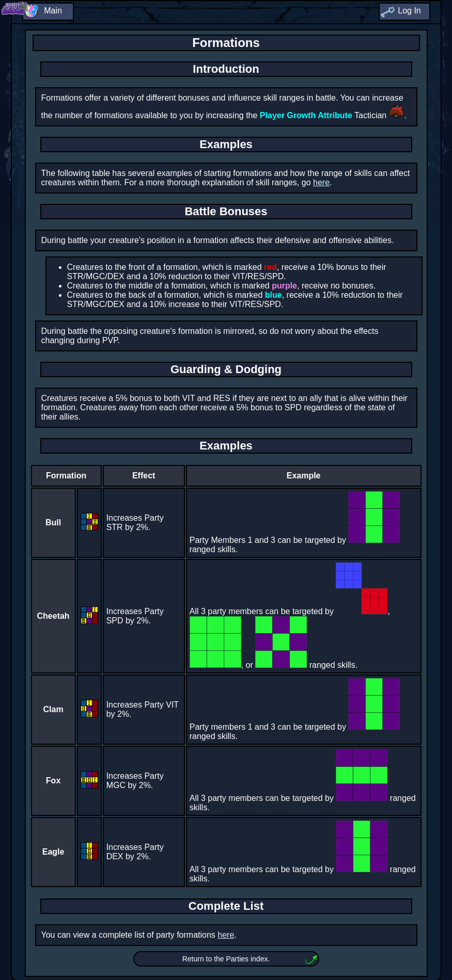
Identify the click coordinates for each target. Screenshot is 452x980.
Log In (409, 11)
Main (53, 11)
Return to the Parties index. (226, 959)
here (321, 182)
